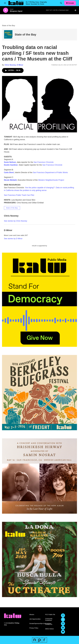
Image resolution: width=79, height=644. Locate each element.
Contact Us (49, 624)
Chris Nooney (10, 65)
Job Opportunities (35, 619)
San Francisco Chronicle (44, 162)
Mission (32, 615)
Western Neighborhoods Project (51, 180)
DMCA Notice (49, 629)
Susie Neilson (10, 162)
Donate (71, 3)
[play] (6, 10)
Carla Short (9, 172)
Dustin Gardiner (11, 165)
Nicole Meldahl (10, 180)
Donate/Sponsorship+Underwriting (36, 624)
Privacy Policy (34, 628)
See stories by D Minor (13, 239)
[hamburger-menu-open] (5, 3)
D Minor (20, 65)
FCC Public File (50, 615)
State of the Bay (25, 35)
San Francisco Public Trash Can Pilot (19, 195)
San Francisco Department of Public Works (50, 172)
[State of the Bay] (8, 35)
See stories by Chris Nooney (16, 221)
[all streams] (76, 10)
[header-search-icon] (61, 3)
